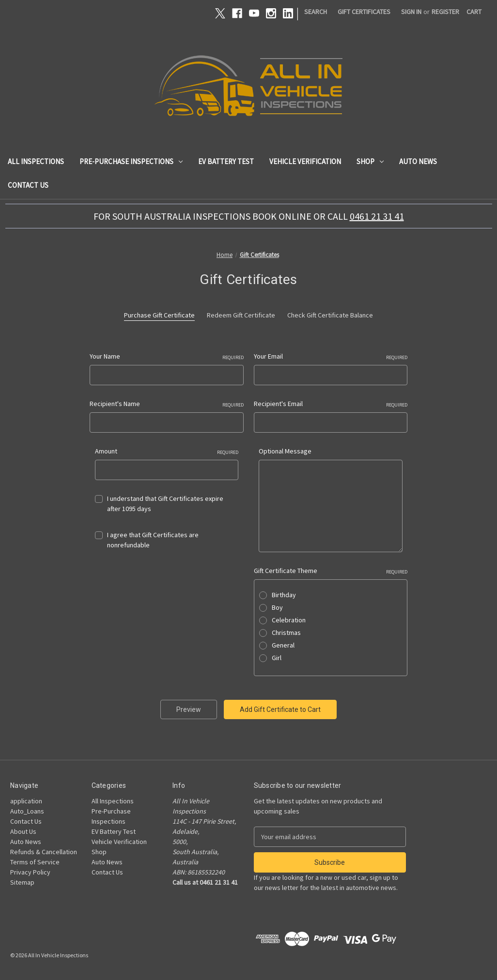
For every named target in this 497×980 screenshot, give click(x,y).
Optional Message (285, 451)
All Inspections (36, 161)
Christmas (286, 633)
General (283, 645)
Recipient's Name (167, 404)
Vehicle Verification (305, 161)
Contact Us (28, 185)
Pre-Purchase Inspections (131, 161)
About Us (23, 831)
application (26, 801)
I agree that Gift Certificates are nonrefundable (153, 540)
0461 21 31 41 (377, 216)
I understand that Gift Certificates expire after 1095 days (165, 504)
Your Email (331, 356)
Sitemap (22, 882)
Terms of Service (35, 862)
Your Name (167, 356)
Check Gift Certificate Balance (330, 315)
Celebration (289, 620)
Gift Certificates (364, 12)
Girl (277, 658)
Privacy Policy (30, 872)
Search (316, 12)
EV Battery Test (226, 161)
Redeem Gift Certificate (241, 315)
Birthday (284, 595)
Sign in (411, 12)
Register (445, 12)
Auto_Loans (27, 811)
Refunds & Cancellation (44, 852)
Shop (370, 161)
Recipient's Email (331, 404)
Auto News (418, 161)
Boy (277, 607)
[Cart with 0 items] (474, 12)
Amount (167, 451)
